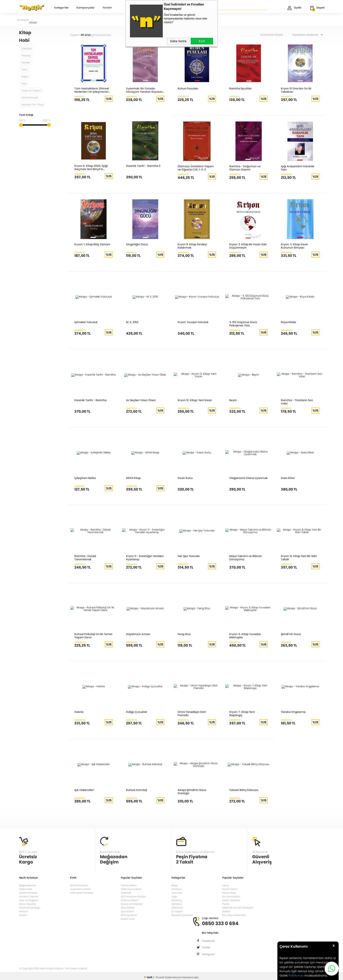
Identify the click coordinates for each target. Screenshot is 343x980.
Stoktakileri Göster (275, 35)
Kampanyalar (86, 8)
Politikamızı (296, 976)
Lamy (225, 885)
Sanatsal (177, 903)
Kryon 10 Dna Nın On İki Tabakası (296, 90)
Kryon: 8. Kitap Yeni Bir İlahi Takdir (299, 558)
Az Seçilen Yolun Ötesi (140, 400)
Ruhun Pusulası (188, 88)
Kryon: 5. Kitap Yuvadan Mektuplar (245, 636)
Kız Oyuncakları (231, 896)
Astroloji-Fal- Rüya (32, 104)
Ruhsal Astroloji (136, 790)
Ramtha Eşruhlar (240, 88)
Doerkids (126, 892)
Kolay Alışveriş (27, 903)
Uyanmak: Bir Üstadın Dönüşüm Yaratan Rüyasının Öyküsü (145, 90)
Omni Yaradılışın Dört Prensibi (197, 712)
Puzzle (226, 903)
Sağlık (25, 77)
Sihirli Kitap (133, 478)
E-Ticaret (158, 974)
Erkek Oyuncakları (131, 889)
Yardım (107, 8)
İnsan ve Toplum (31, 91)
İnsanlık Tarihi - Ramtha (90, 400)
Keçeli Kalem (230, 889)
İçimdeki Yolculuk (86, 322)
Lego (174, 896)
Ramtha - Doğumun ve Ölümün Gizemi (244, 168)
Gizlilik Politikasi (79, 885)
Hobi (24, 84)
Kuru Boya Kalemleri (234, 915)
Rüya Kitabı (288, 322)
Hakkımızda (26, 889)
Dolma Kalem (129, 885)
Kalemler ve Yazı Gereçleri (238, 907)
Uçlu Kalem (127, 911)
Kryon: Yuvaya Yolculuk (193, 322)
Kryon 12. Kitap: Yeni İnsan (194, 400)
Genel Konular (30, 97)
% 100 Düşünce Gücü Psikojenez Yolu (243, 324)
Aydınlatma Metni (80, 889)
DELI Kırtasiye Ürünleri (133, 896)
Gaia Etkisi (287, 478)
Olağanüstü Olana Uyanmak (248, 478)
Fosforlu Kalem (129, 900)
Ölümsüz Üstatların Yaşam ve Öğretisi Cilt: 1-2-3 (197, 168)
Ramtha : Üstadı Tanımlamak (93, 556)
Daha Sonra (178, 41)
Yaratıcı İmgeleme (293, 712)
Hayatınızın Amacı (138, 634)
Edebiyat (27, 49)
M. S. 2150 (132, 322)
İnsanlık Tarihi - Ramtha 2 (143, 166)
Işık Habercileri (84, 790)
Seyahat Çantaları (182, 915)
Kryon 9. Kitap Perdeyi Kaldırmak (192, 246)
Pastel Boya (229, 892)
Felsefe (26, 63)
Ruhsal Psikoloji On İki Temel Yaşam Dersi (93, 636)
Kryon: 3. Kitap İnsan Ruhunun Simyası (294, 246)
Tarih (24, 70)
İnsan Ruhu (185, 478)
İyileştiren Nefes (84, 478)
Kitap (174, 885)
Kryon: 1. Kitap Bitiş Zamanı (92, 244)
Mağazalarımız (28, 885)
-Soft (148, 974)
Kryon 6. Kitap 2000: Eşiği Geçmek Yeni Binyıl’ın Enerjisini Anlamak (91, 167)
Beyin (233, 400)
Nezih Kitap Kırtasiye (32, 8)
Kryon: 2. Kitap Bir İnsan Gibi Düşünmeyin (248, 246)
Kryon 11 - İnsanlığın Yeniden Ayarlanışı (144, 558)
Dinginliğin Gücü (137, 244)
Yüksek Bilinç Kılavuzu (244, 790)
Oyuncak (177, 892)
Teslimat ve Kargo (30, 907)
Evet (202, 41)
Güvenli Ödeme (28, 896)
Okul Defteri (128, 907)
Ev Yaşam (177, 911)
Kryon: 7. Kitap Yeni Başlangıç (248, 712)
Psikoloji (26, 56)
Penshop (177, 900)
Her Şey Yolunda (188, 556)
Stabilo (226, 911)
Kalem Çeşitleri (231, 900)
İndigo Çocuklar (136, 712)
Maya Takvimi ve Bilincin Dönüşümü (245, 558)
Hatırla (79, 712)
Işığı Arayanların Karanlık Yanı (297, 168)
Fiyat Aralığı (26, 115)
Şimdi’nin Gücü (291, 634)
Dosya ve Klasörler (132, 903)
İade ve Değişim (29, 900)
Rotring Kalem (129, 915)
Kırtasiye (177, 889)
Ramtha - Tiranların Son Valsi (300, 400)
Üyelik (294, 8)
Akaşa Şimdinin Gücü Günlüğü (192, 792)
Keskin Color (128, 918)
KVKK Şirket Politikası (82, 892)
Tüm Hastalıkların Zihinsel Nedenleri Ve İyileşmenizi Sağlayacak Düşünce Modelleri (91, 90)
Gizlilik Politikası (28, 892)
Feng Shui (184, 634)
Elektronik (177, 907)
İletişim (23, 911)
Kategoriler (61, 8)
